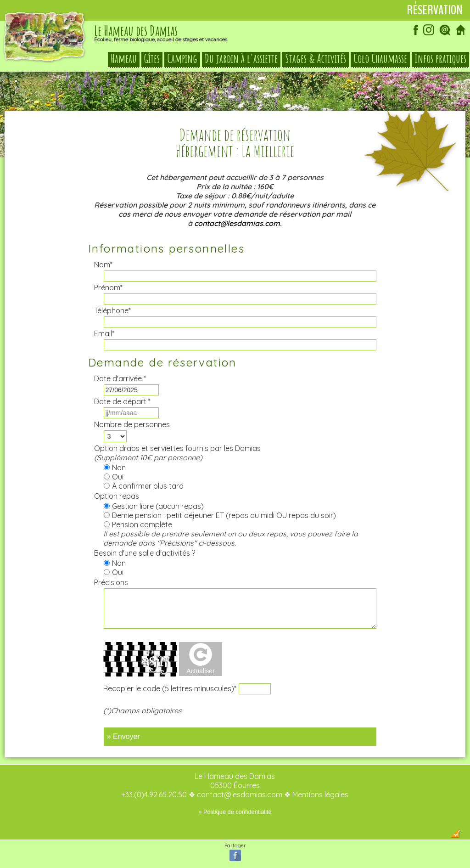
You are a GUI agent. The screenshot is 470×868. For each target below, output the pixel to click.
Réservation (435, 10)
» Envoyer (123, 736)
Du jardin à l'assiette (241, 59)
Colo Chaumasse (380, 59)
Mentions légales (320, 795)
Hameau (124, 59)
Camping (182, 59)
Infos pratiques (440, 59)
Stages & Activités (316, 59)
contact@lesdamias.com (237, 223)
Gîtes (152, 59)
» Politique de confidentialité (235, 812)
